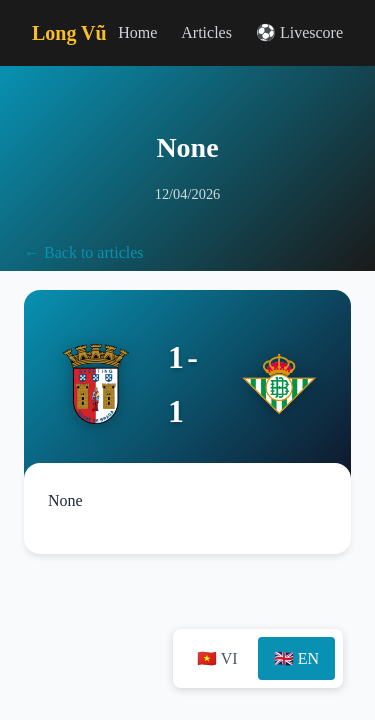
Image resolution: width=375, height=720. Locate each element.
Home (137, 32)
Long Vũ (69, 33)
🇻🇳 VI (217, 658)
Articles (206, 32)
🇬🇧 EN (296, 658)
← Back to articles (84, 252)
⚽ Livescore (299, 32)
